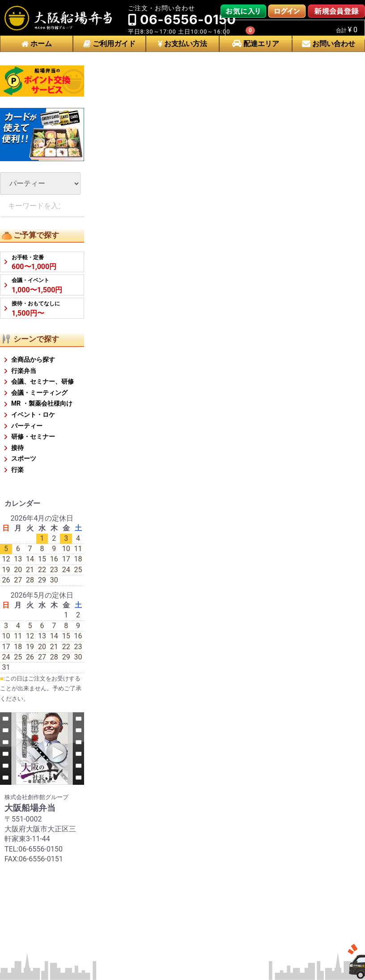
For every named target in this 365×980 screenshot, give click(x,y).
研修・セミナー (33, 437)
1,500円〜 (36, 309)
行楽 (17, 470)
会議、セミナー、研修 (42, 381)
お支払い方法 (182, 44)
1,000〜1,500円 (37, 285)
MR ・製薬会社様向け (42, 403)
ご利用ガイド (109, 44)
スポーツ (24, 458)
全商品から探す (33, 359)
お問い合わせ (329, 44)
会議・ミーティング (39, 393)
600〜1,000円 (34, 263)
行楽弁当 (24, 371)
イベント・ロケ (33, 415)
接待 (17, 448)
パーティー (27, 426)
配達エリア (256, 44)
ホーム (37, 44)
